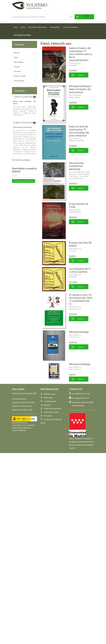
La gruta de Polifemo (71, 27)
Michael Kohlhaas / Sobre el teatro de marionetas (80, 89)
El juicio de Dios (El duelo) (80, 244)
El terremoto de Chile (79, 205)
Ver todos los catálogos (21, 160)
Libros (23, 27)
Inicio (16, 26)
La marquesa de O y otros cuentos (80, 270)
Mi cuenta (46, 416)
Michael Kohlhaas (80, 364)
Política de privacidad (51, 408)
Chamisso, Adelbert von (76, 172)
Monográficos (55, 27)
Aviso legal (46, 398)
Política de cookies (50, 412)
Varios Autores (84, 176)
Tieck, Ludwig (73, 176)
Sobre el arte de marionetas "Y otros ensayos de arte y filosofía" (79, 131)
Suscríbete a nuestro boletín (23, 181)
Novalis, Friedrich (84, 174)
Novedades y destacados (38, 27)
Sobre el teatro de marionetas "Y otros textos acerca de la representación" (80, 54)
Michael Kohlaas (79, 332)
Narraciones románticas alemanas (76, 166)
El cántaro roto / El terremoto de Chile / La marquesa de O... (81, 299)
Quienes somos (48, 394)
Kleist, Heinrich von (75, 63)
